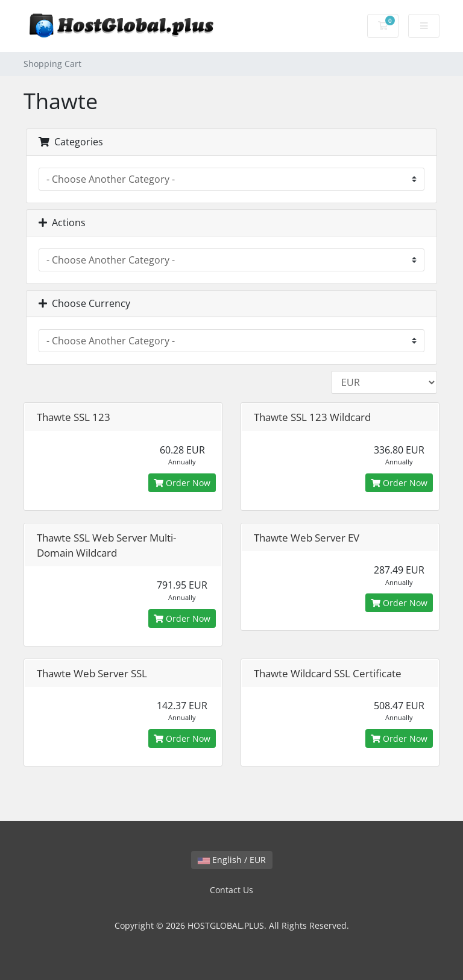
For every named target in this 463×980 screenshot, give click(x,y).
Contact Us (231, 890)
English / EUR (232, 860)
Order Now (182, 483)
